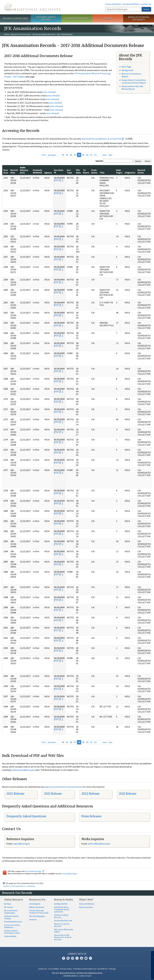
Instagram (73, 958)
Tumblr (77, 958)
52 (95, 155)
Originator (130, 173)
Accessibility (54, 969)
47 (75, 155)
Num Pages (119, 171)
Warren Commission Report (131, 75)
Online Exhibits (10, 936)
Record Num (14, 171)
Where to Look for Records (62, 925)
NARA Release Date (24, 170)
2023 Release (53, 794)
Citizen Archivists (113, 4)
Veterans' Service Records (46, 18)
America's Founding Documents (139, 18)
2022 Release (90, 794)
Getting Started (61, 904)
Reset (148, 161)
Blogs (86, 958)
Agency (48, 173)
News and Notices (87, 904)
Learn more (129, 975)
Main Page (127, 67)
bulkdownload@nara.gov (23, 770)
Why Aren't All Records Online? (64, 931)
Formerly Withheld (37, 171)
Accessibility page (69, 874)
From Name (94, 171)
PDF (57, 180)
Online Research (14, 900)
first (44, 155)
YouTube (81, 958)
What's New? (86, 900)
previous (52, 155)
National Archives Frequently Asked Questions (62, 909)
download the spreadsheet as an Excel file (101, 139)
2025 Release (15, 794)
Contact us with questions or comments (19, 886)
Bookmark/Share (131, 4)
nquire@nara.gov (22, 844)
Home (7, 34)
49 (83, 155)
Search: (99, 161)
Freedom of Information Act (85, 969)
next (105, 155)
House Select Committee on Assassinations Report (134, 81)
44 (63, 155)
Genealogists (35, 904)
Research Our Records (15, 18)
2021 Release (128, 794)
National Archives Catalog (12, 917)
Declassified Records (63, 921)
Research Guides (64, 900)
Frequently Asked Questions (26, 816)
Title (102, 173)
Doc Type (69, 171)
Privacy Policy (66, 969)
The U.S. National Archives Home (32, 7)
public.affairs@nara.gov (99, 844)
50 (87, 155)
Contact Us (146, 4)
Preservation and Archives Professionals (39, 912)
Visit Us (108, 18)
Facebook (64, 958)
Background (127, 70)
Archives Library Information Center (12, 932)
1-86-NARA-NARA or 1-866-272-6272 (77, 976)
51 (91, 155)
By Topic (8, 904)
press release (48, 92)
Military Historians (37, 907)
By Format (8, 907)
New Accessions (86, 907)
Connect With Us (77, 954)
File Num (78, 171)
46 (71, 155)
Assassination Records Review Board (132, 88)
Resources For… (38, 900)
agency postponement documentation (64, 787)
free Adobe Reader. (35, 871)
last (110, 155)
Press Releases (91, 816)
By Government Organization (11, 912)
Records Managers (37, 916)
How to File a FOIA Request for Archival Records (63, 937)
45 (67, 155)
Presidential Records (13, 922)
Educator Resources (77, 18)
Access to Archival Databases (12, 926)
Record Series (141, 171)
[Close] (151, 954)
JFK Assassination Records (43, 34)
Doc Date (59, 171)
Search (146, 9)
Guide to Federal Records (61, 916)
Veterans (33, 920)
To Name (86, 171)
